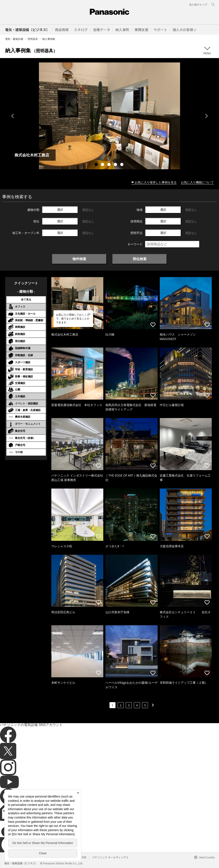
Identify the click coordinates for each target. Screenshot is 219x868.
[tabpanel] (109, 116)
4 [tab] (116, 165)
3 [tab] (109, 165)
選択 (60, 210)
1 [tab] (97, 165)
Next (207, 116)
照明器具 (33, 39)
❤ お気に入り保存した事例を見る (154, 182)
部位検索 (140, 259)
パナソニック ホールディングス (110, 857)
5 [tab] (122, 165)
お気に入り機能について (197, 182)
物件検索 (79, 259)
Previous (12, 116)
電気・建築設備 (14, 39)
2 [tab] (103, 165)
